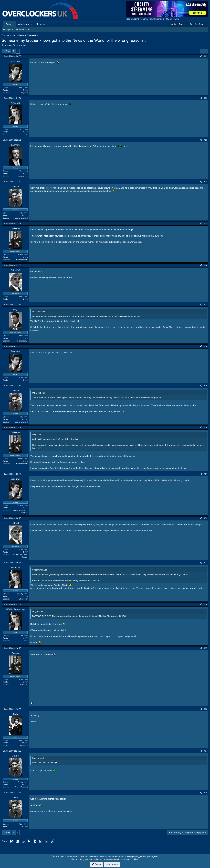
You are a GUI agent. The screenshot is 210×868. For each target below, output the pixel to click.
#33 (206, 563)
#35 (206, 648)
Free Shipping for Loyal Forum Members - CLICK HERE (152, 19)
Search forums (23, 30)
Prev (8, 51)
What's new (24, 24)
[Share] (201, 56)
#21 (206, 56)
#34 (206, 604)
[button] (31, 24)
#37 (206, 751)
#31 (206, 474)
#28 (206, 346)
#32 (206, 518)
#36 (206, 709)
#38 (206, 793)
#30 (206, 427)
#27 (206, 305)
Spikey (8, 45)
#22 (206, 98)
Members (40, 24)
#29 (206, 386)
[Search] (200, 24)
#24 (206, 182)
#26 (206, 265)
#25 (206, 223)
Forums (10, 24)
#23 (206, 140)
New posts (8, 30)
